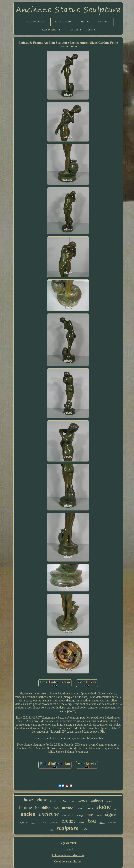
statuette (68, 815)
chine (42, 800)
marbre (68, 808)
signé (110, 814)
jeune (80, 809)
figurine (53, 801)
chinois (102, 823)
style (84, 829)
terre (90, 808)
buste (29, 800)
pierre (83, 800)
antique (97, 800)
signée (110, 801)
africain (24, 822)
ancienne (49, 814)
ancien (28, 814)
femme (26, 807)
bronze (69, 821)
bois (92, 821)
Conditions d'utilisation (68, 861)
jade (56, 808)
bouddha (43, 808)
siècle (72, 801)
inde (99, 815)
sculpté (63, 801)
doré (116, 809)
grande (54, 822)
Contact (68, 849)
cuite (42, 822)
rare (90, 815)
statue (104, 807)
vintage (112, 822)
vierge (80, 816)
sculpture (67, 828)
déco (33, 823)
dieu (51, 830)
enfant (82, 823)
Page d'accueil (68, 843)
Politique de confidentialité (68, 855)
